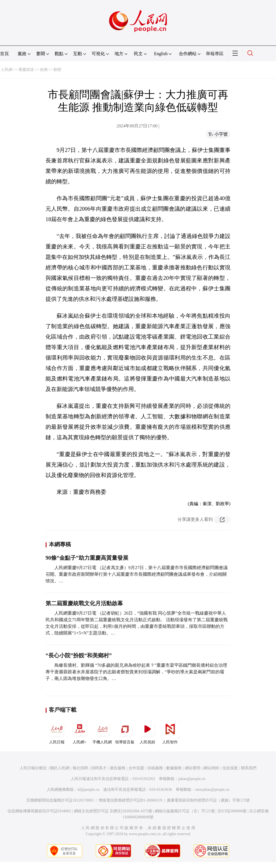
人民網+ (79, 732)
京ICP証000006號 (232, 811)
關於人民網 (60, 768)
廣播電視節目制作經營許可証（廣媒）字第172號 (208, 800)
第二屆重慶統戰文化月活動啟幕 (84, 603)
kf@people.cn (88, 790)
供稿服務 (155, 768)
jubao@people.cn (192, 779)
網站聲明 (193, 768)
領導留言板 (125, 732)
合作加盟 (136, 768)
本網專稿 (60, 544)
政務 (44, 70)
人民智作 (170, 732)
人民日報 (57, 732)
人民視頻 (147, 732)
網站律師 (211, 768)
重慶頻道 (26, 70)
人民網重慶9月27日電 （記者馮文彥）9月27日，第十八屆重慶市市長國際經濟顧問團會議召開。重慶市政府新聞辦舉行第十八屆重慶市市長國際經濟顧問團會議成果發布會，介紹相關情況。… (137, 574)
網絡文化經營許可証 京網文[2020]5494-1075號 (113, 811)
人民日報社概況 (33, 768)
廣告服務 (118, 768)
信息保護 (230, 768)
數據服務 (174, 768)
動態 (57, 70)
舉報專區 (215, 54)
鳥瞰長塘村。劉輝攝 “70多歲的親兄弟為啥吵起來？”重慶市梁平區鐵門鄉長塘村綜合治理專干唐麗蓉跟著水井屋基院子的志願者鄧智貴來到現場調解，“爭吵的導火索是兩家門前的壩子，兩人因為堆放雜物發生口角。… (136, 672)
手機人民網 (102, 732)
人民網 (7, 70)
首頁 (4, 54)
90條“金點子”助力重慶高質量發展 (87, 558)
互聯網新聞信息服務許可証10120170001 (60, 800)
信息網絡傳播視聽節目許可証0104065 (39, 811)
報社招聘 (80, 768)
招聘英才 (99, 768)
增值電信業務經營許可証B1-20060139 (130, 800)
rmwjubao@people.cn (212, 790)
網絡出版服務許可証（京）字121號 (185, 811)
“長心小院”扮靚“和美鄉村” (79, 655)
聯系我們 (249, 768)
